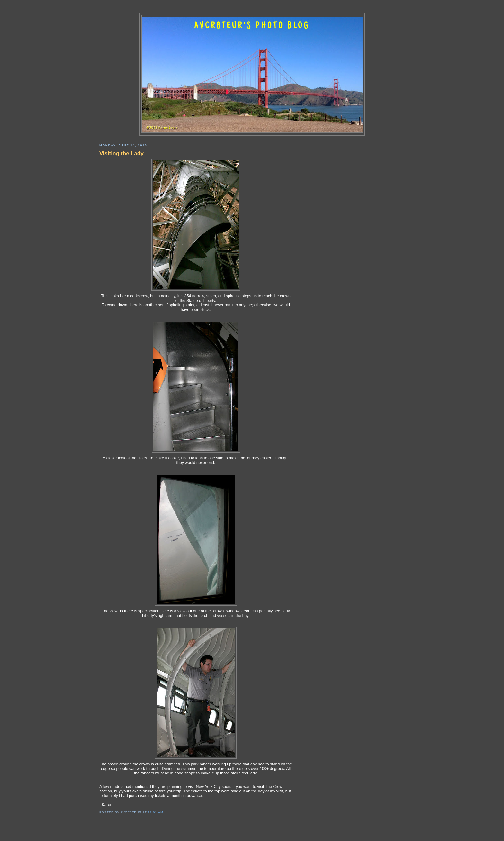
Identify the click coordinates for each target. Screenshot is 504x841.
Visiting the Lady (122, 153)
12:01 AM (156, 812)
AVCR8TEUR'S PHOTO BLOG (252, 26)
